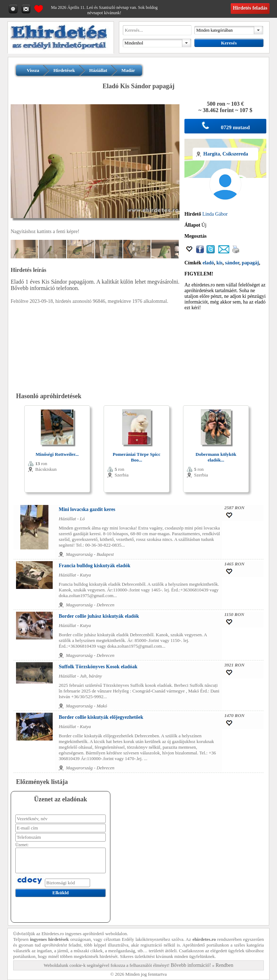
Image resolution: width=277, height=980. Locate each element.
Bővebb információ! (191, 965)
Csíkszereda (235, 154)
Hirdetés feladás (250, 8)
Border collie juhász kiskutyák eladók (99, 616)
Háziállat (98, 70)
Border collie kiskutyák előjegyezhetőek (101, 717)
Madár (128, 70)
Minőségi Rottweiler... (57, 454)
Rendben (225, 965)
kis (219, 263)
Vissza (33, 70)
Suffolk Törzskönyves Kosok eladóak (98, 667)
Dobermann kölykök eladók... (216, 457)
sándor (232, 263)
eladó (208, 263)
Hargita (212, 154)
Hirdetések (64, 70)
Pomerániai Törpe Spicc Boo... (136, 457)
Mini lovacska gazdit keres (87, 509)
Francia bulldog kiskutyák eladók (95, 566)
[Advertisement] (225, 352)
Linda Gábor (215, 214)
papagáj (250, 263)
